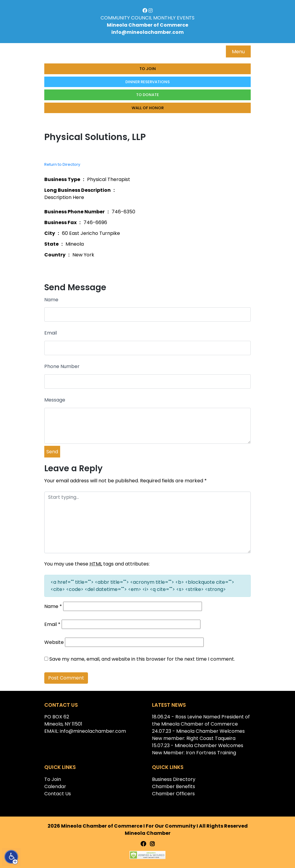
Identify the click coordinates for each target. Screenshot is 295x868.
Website (54, 642)
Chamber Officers (173, 794)
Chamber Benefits (174, 786)
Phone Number (62, 366)
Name (51, 300)
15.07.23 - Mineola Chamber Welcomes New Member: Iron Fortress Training (198, 749)
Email (51, 333)
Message (55, 400)
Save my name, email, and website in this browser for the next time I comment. (142, 659)
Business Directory (174, 779)
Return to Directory (62, 164)
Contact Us (58, 794)
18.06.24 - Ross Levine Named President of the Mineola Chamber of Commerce (201, 720)
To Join (148, 69)
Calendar (55, 786)
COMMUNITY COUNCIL (126, 18)
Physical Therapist (109, 179)
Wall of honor (148, 108)
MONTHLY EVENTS (174, 18)
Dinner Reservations (147, 82)
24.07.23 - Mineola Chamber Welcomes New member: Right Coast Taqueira (198, 735)
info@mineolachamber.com (147, 32)
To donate (147, 95)
